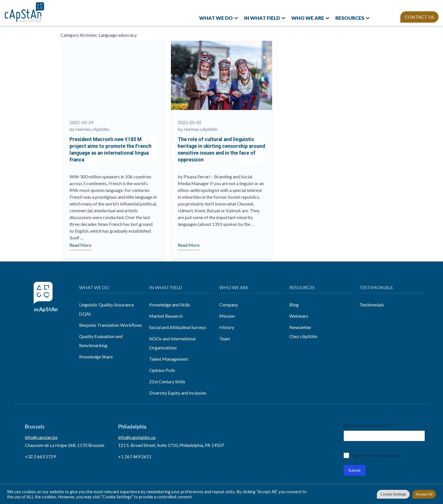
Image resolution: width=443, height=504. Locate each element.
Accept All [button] (424, 494)
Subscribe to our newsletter (368, 425)
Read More (80, 245)
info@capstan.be (41, 437)
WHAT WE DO (216, 18)
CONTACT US (419, 17)
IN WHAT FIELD (262, 18)
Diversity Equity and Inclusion (178, 393)
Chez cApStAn (303, 336)
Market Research (166, 316)
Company (229, 305)
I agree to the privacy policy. (377, 455)
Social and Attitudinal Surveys (178, 327)
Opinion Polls (162, 370)
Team (225, 338)
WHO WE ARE (308, 18)
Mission (227, 316)
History (227, 327)
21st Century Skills (167, 381)
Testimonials (372, 305)
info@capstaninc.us (137, 437)
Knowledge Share (96, 357)
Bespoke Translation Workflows (111, 325)
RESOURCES (350, 18)
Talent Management (169, 359)
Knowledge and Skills (170, 305)
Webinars (299, 316)
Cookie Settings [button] (393, 494)
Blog (294, 305)
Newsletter (300, 327)
